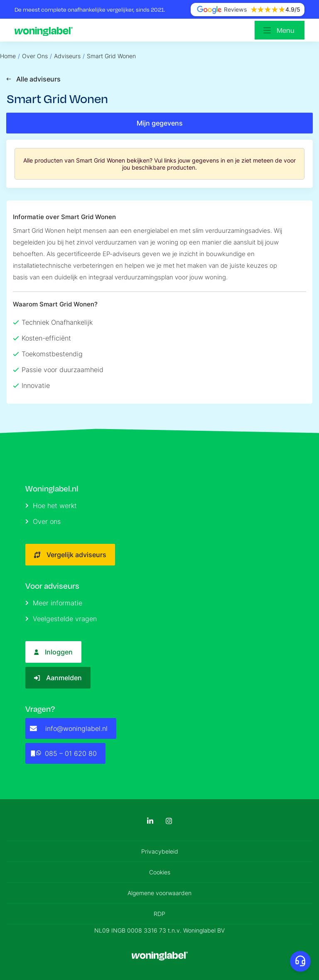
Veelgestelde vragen (61, 619)
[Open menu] (280, 30)
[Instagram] (169, 821)
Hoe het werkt (51, 506)
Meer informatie (54, 603)
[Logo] (46, 30)
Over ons (43, 521)
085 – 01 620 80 (63, 753)
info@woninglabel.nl (69, 728)
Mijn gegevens (160, 123)
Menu (286, 30)
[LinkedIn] (150, 821)
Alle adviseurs (33, 79)
